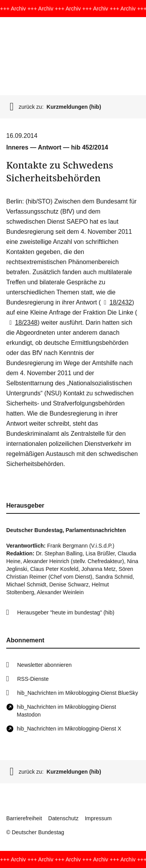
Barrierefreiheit (24, 818)
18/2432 (116, 302)
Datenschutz (63, 818)
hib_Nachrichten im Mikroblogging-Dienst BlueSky (77, 693)
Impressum (98, 818)
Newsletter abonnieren (44, 665)
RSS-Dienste (33, 679)
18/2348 (22, 323)
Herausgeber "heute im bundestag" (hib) (66, 612)
